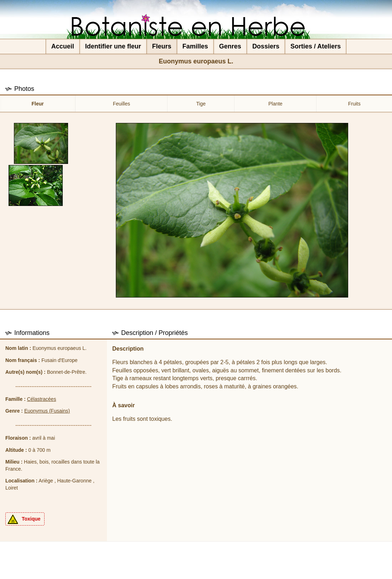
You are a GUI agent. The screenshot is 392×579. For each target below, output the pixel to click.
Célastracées (42, 399)
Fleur (38, 104)
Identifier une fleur (113, 46)
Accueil (63, 46)
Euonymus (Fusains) (47, 411)
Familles (195, 46)
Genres (230, 46)
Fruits (354, 104)
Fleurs (162, 46)
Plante (275, 104)
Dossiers (266, 46)
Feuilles (122, 104)
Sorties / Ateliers (316, 46)
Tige (201, 104)
